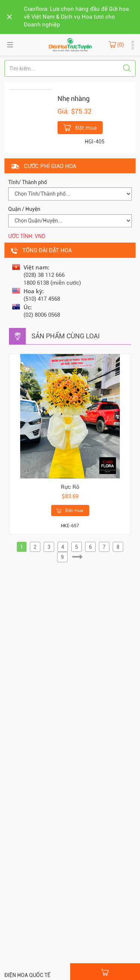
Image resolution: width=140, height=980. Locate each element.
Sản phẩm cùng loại (66, 336)
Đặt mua (80, 127)
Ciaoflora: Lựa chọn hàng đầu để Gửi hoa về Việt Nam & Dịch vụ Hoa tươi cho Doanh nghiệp (76, 17)
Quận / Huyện (24, 209)
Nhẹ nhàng (74, 99)
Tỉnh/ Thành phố (28, 182)
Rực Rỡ (70, 487)
